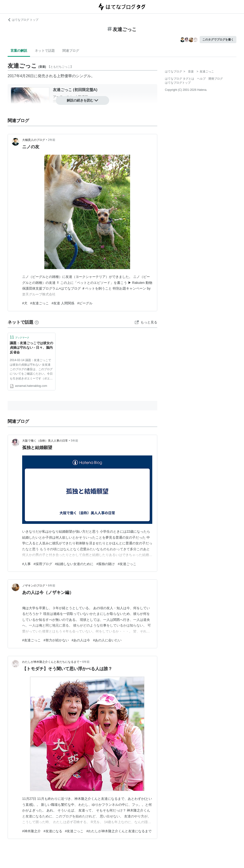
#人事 (26, 564)
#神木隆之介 (31, 831)
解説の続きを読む (82, 100)
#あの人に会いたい (107, 640)
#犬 (25, 303)
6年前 (52, 586)
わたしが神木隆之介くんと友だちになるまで (51, 662)
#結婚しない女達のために (74, 564)
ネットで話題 (45, 51)
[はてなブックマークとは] (37, 322)
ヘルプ (201, 79)
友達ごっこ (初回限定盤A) (75, 90)
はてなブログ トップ (23, 20)
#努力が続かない (56, 640)
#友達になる (53, 831)
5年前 (74, 441)
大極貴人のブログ (34, 140)
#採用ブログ (43, 564)
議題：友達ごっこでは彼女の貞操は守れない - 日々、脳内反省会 (31, 348)
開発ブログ (216, 79)
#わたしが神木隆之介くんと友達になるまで (119, 831)
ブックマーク (20, 337)
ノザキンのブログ (34, 586)
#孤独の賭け (106, 564)
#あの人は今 (81, 640)
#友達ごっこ (40, 303)
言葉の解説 (19, 51)
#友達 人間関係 (63, 303)
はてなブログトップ (178, 83)
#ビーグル (85, 303)
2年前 (52, 140)
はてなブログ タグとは (180, 79)
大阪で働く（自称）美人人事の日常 (45, 441)
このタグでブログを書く (218, 40)
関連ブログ (71, 51)
